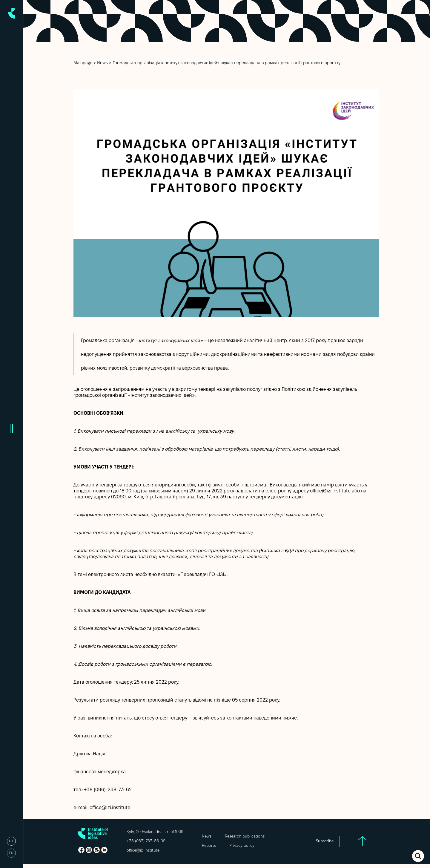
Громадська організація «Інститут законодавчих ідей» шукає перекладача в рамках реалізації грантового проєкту (226, 63)
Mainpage (83, 63)
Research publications (245, 837)
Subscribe (325, 841)
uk (11, 841)
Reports (209, 846)
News (102, 63)
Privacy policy (242, 846)
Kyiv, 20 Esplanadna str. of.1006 (155, 832)
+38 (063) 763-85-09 (146, 841)
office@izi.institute (143, 851)
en (11, 853)
